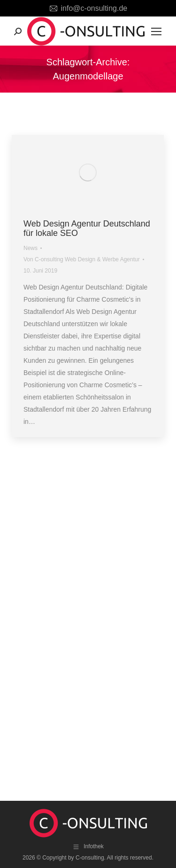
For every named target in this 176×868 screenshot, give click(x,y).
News (31, 248)
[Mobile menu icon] (156, 31)
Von (82, 259)
